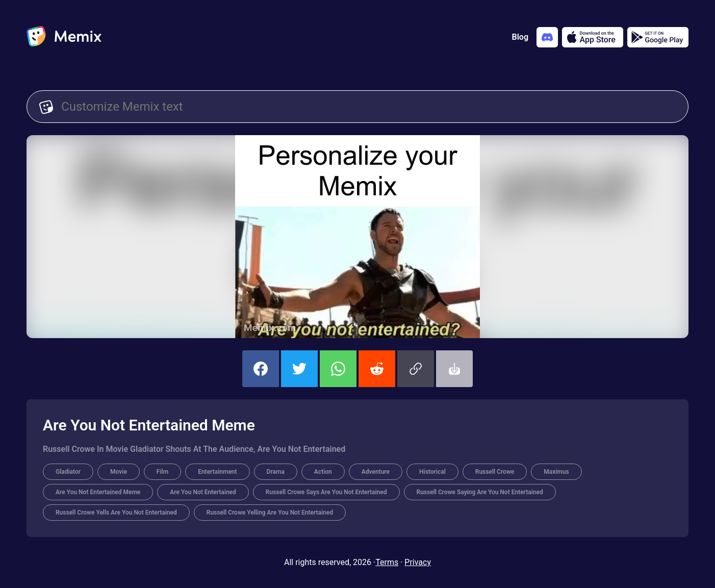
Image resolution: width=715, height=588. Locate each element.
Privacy (418, 562)
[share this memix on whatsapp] (338, 369)
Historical (432, 472)
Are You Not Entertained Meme (98, 492)
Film (162, 472)
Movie (119, 472)
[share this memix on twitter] (299, 369)
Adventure (376, 472)
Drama (276, 472)
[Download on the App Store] (593, 37)
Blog (520, 37)
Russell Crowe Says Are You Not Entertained (326, 492)
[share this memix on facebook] (261, 369)
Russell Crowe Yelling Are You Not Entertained (270, 513)
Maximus (556, 472)
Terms (387, 562)
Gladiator (68, 472)
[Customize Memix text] (368, 107)
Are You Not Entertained (203, 492)
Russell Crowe (495, 472)
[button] (416, 369)
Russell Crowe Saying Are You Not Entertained (480, 492)
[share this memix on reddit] (377, 369)
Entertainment (217, 472)
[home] (64, 37)
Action (323, 472)
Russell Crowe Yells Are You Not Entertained (116, 513)
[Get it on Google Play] (658, 37)
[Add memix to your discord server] (547, 37)
